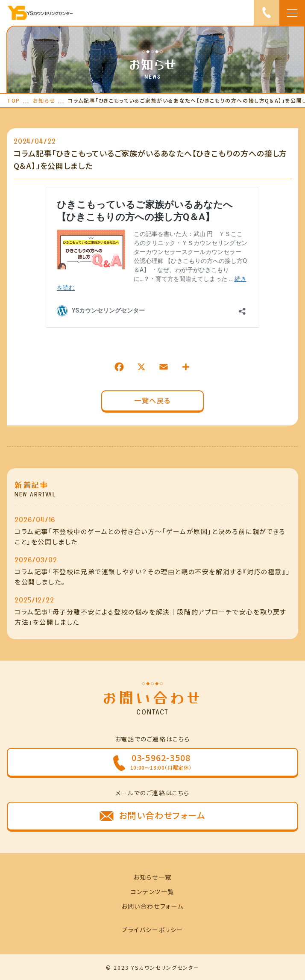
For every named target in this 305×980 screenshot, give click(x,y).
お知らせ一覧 (152, 877)
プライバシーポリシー (152, 930)
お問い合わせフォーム (152, 906)
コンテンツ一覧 (152, 891)
